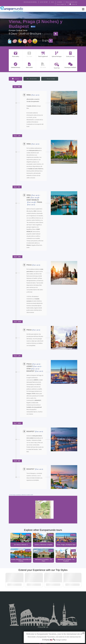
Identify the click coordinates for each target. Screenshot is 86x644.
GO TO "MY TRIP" (41, 2)
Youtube (43, 625)
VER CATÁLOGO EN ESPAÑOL (26, 2)
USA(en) (74, 4)
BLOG (51, 2)
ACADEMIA (58, 2)
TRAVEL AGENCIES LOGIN (71, 2)
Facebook (43, 614)
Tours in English (61, 4)
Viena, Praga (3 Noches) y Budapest (36, 24)
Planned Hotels (32, 79)
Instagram (43, 618)
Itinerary (15, 79)
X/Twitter (43, 622)
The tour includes (50, 79)
